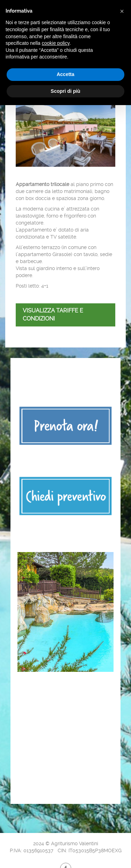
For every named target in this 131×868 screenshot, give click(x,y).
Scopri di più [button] (65, 91)
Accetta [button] (65, 74)
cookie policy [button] (56, 43)
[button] (122, 11)
